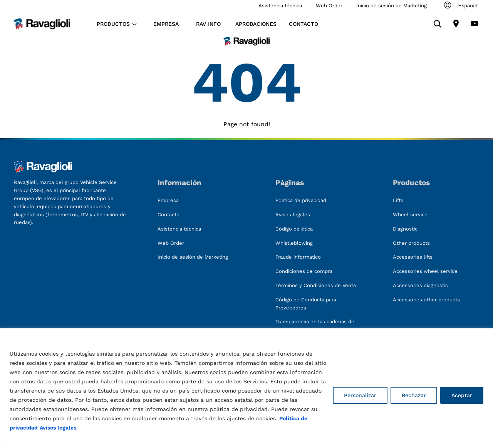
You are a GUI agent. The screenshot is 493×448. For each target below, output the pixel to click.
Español (460, 5)
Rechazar (414, 395)
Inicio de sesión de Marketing (392, 6)
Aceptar (462, 395)
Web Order (329, 6)
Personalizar (360, 395)
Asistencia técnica (280, 6)
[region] (246, 388)
